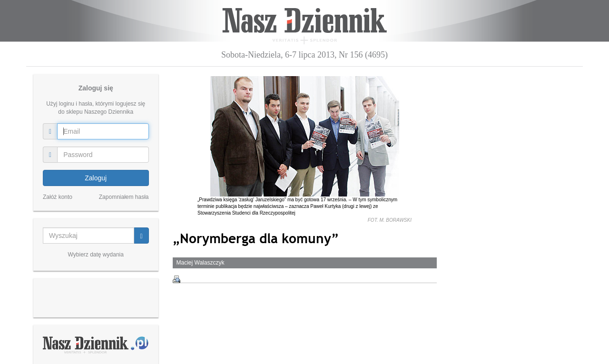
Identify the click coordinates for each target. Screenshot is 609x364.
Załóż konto (58, 197)
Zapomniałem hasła (124, 197)
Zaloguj (96, 178)
